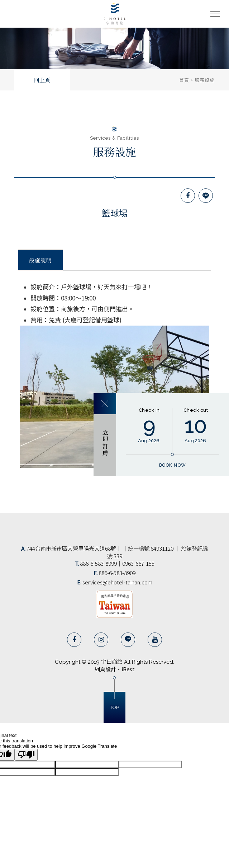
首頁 (184, 80)
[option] (114, 45)
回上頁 (42, 80)
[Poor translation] (26, 755)
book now (173, 465)
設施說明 (40, 261)
